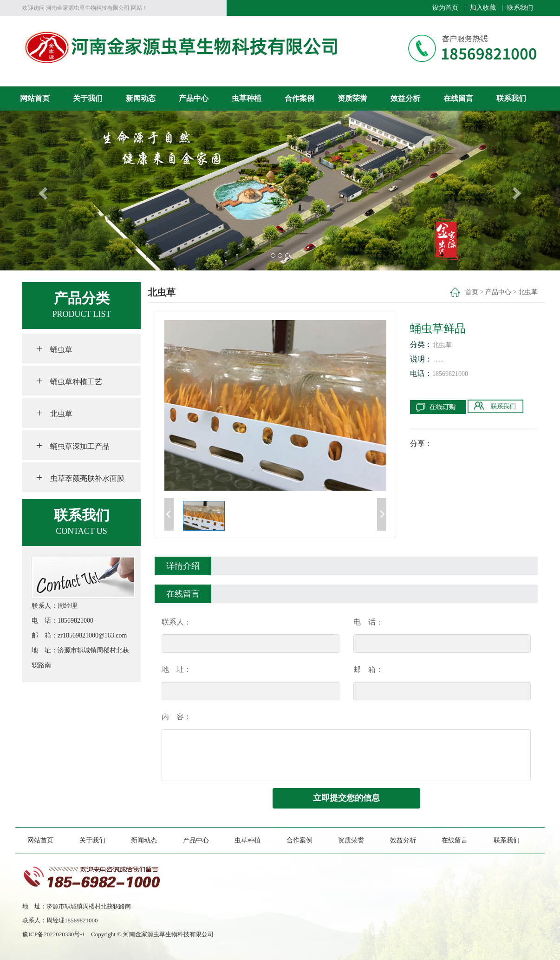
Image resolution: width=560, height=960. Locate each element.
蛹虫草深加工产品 (73, 445)
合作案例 (300, 98)
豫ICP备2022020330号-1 (57, 934)
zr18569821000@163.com (92, 635)
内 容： (176, 717)
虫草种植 (247, 98)
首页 (472, 292)
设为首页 (445, 8)
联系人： (176, 622)
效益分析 (405, 98)
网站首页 (35, 98)
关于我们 (88, 98)
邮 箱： (368, 669)
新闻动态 (141, 98)
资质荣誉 (352, 98)
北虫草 (54, 413)
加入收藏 (483, 8)
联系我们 (520, 8)
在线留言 (458, 98)
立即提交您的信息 (346, 798)
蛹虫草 (54, 348)
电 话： (368, 622)
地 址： (176, 669)
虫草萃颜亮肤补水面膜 (80, 477)
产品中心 (194, 98)
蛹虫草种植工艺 (69, 381)
